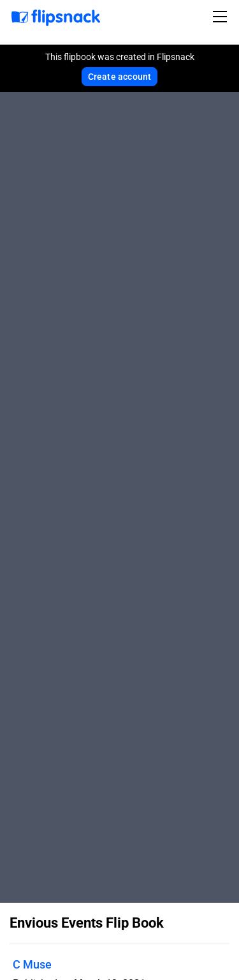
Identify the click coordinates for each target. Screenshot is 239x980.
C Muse (32, 964)
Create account (120, 77)
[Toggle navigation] (222, 17)
